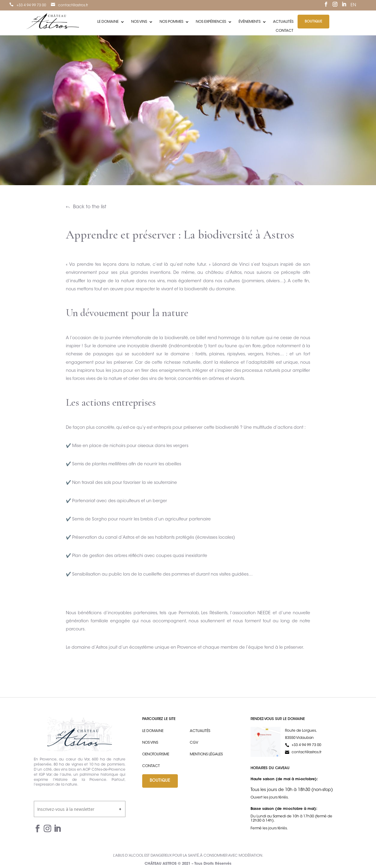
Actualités (283, 22)
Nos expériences (211, 22)
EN (353, 5)
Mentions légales (206, 754)
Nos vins (139, 22)
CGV (194, 743)
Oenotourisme (156, 754)
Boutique (313, 22)
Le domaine (108, 22)
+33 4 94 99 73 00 (31, 5)
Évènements (250, 22)
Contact (285, 31)
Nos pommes (171, 22)
